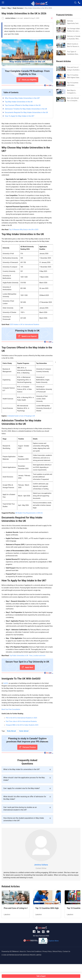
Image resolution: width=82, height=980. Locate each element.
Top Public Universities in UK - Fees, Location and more (27, 656)
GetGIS (6, 683)
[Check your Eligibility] (27, 80)
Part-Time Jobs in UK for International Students (21, 721)
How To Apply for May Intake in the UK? (20, 116)
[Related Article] (16, 904)
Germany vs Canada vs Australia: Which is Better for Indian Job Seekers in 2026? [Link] (74, 38)
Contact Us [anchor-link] (67, 951)
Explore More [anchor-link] (54, 941)
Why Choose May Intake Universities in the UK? (22, 98)
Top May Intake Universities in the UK (19, 102)
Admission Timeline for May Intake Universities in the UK (26, 109)
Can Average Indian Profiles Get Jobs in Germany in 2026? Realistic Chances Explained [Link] (74, 30)
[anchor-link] (41, 928)
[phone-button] (79, 3)
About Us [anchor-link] (23, 951)
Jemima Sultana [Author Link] (10, 18)
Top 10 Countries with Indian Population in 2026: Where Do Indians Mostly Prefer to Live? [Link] (73, 84)
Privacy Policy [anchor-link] (47, 951)
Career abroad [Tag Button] (24, 731)
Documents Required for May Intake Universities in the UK (26, 112)
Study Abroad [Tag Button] (11, 731)
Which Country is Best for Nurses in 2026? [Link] (73, 45)
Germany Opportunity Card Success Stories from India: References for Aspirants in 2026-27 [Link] (73, 22)
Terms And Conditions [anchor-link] (34, 951)
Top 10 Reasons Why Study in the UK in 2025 (24, 230)
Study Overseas (18, 8)
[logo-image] (39, 4)
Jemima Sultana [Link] (41, 865)
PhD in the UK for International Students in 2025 (21, 718)
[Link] (61, 69)
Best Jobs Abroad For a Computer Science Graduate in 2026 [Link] (74, 100)
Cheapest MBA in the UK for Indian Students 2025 (22, 725)
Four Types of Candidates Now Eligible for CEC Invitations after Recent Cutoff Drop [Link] (73, 53)
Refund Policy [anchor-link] (57, 951)
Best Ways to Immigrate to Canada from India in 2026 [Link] (73, 92)
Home (4, 8)
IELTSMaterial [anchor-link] (14, 951)
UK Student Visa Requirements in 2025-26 (29, 513)
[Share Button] (52, 18)
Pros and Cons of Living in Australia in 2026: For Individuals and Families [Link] (74, 69)
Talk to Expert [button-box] (41, 976)
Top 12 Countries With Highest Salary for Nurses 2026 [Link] (74, 76)
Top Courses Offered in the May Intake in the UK (23, 105)
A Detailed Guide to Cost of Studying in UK (21, 416)
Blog (9, 8)
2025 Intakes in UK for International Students (25, 324)
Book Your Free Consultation (11, 709)
